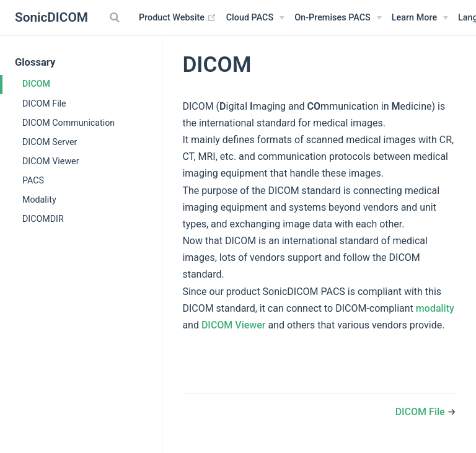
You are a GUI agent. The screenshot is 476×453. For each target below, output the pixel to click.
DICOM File (44, 103)
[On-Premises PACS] (338, 18)
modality (435, 308)
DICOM (36, 84)
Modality (39, 200)
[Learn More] (420, 18)
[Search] (116, 17)
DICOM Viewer (51, 161)
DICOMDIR (43, 219)
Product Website (178, 18)
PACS (33, 180)
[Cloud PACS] (256, 18)
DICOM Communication (68, 123)
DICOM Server (50, 142)
